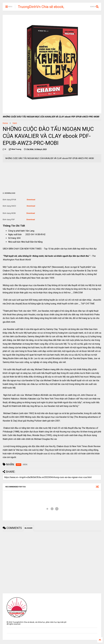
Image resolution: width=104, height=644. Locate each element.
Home (5, 123)
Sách (15, 123)
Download (31, 200)
